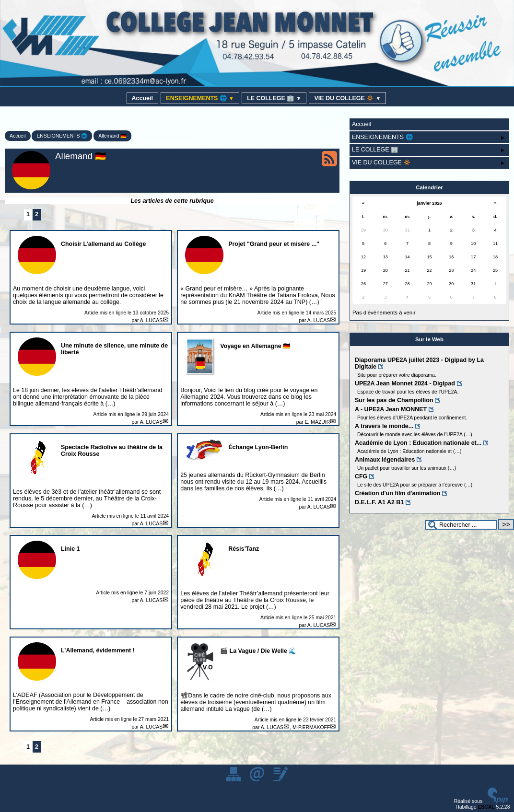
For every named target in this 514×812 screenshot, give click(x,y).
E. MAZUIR (318, 422)
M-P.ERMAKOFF (311, 727)
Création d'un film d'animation (397, 493)
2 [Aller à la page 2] (37, 214)
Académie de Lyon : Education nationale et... (418, 443)
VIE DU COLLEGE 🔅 (347, 98)
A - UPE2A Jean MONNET (391, 409)
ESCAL (486, 807)
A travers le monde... (384, 426)
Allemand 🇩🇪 (112, 136)
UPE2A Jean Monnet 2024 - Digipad (405, 383)
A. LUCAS (151, 320)
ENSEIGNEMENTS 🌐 (200, 98)
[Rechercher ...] (461, 525)
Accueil (142, 98)
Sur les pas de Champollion (394, 400)
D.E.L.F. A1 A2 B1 (379, 502)
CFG (361, 476)
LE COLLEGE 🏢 (274, 98)
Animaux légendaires (385, 460)
